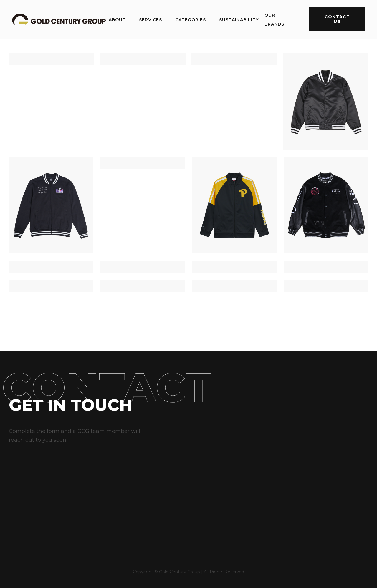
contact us (337, 19)
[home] (59, 19)
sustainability (239, 20)
